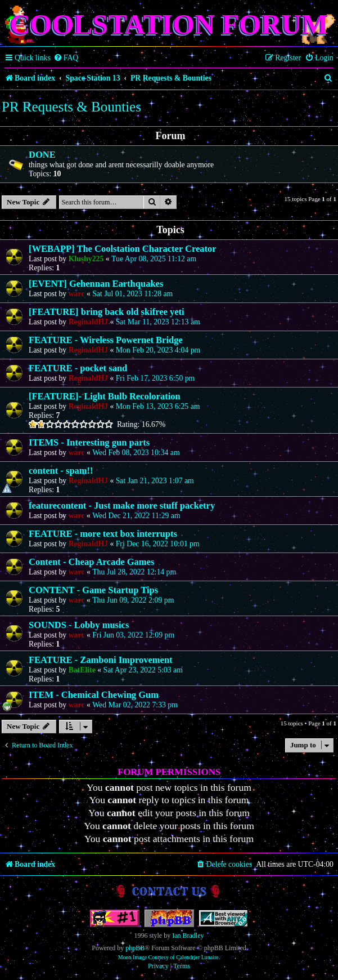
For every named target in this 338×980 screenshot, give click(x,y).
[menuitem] (66, 58)
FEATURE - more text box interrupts (103, 534)
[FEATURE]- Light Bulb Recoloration (105, 396)
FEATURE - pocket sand (78, 368)
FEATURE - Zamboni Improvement (101, 660)
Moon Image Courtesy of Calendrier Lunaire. (169, 957)
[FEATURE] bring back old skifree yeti (107, 312)
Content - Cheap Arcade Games (91, 562)
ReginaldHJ (88, 322)
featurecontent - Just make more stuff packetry (122, 505)
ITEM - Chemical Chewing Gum (94, 695)
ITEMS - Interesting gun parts (89, 442)
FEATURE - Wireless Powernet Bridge (106, 340)
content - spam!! (61, 471)
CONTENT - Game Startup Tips (93, 590)
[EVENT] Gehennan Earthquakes (96, 284)
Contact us (169, 891)
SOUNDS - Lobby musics (79, 625)
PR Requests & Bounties (71, 107)
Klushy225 (86, 259)
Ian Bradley (188, 936)
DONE (42, 155)
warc (77, 294)
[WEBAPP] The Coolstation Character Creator (123, 249)
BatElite (82, 670)
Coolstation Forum (169, 24)
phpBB (135, 948)
